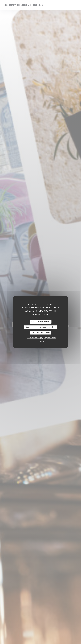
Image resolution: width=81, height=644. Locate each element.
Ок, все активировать (40, 322)
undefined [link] (41, 341)
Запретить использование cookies (41, 327)
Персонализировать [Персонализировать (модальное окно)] (41, 332)
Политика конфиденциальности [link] (42, 338)
